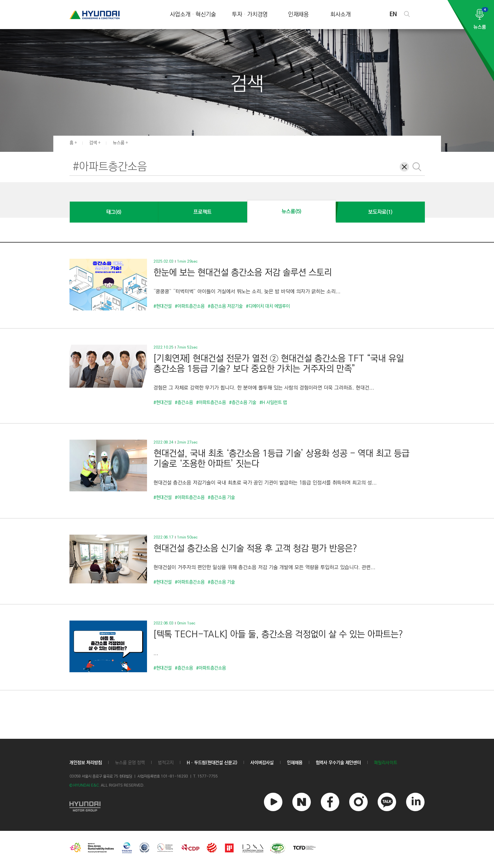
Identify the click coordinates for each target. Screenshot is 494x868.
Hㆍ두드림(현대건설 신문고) (212, 763)
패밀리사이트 (386, 763)
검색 (93, 143)
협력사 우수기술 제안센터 (338, 763)
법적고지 (166, 763)
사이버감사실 (262, 763)
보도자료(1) (380, 212)
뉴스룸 (119, 143)
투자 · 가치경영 (250, 15)
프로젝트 (203, 212)
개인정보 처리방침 (86, 763)
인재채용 (299, 15)
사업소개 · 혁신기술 (193, 15)
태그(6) (114, 212)
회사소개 (341, 15)
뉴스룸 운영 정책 (130, 763)
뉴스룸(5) (291, 211)
